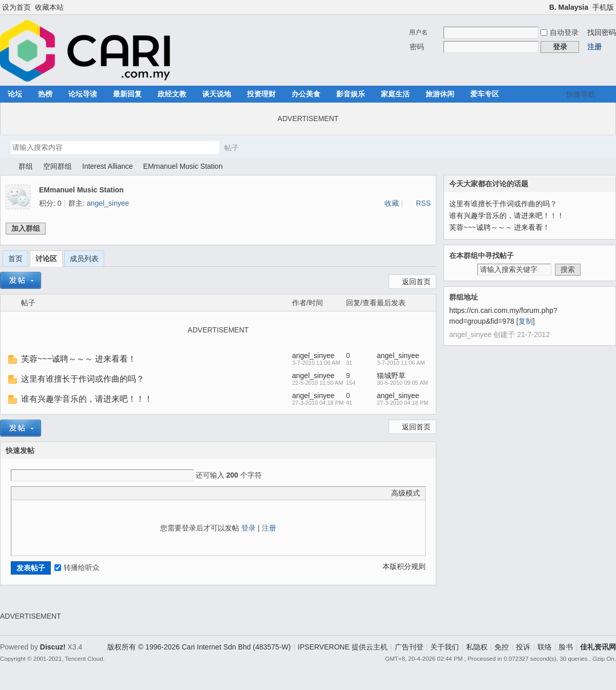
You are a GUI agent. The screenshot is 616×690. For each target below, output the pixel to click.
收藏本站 (49, 7)
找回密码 (602, 32)
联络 (545, 647)
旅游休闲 (440, 94)
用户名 (418, 32)
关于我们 (445, 647)
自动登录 (560, 32)
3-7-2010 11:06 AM (401, 363)
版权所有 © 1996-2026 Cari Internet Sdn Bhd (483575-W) (199, 647)
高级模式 (406, 493)
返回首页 (416, 282)
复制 (526, 321)
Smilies (93, 493)
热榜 (45, 94)
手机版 (603, 7)
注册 (594, 47)
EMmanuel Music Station (183, 166)
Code (81, 493)
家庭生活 (395, 94)
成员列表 (84, 259)
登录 (248, 528)
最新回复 (127, 94)
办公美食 (306, 94)
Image (42, 493)
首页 (15, 259)
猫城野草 (391, 376)
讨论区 (46, 259)
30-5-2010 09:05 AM (402, 383)
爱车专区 (485, 94)
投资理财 (261, 94)
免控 (502, 647)
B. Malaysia (569, 7)
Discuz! (53, 647)
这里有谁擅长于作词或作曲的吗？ (83, 379)
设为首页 (16, 7)
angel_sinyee (108, 203)
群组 (26, 166)
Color (29, 493)
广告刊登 (409, 647)
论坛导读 (83, 94)
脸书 (566, 647)
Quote (68, 493)
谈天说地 (217, 94)
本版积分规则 (404, 566)
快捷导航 (581, 94)
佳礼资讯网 (4, 166)
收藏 (392, 203)
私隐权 (477, 647)
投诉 (523, 647)
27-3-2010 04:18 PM (402, 403)
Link (55, 493)
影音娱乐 (351, 94)
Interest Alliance (108, 166)
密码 (417, 47)
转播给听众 (77, 567)
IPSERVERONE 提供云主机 (343, 647)
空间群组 (57, 166)
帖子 (232, 148)
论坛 (15, 94)
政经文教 (172, 94)
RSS (423, 203)
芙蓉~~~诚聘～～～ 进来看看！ (79, 359)
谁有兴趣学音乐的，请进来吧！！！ (87, 399)
